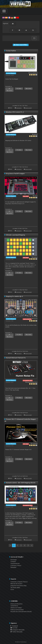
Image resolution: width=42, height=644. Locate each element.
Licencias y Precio (16, 566)
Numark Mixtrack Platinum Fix (16, 358)
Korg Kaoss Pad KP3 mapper (15, 174)
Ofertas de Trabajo (16, 608)
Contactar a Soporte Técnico (19, 582)
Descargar (14, 560)
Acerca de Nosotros (16, 604)
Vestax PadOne (11, 51)
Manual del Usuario (16, 584)
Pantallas (13, 567)
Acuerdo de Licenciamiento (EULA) (21, 612)
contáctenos (14, 606)
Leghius (35, 257)
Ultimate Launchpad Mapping (15, 235)
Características (15, 564)
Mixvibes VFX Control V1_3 (15, 112)
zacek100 (35, 443)
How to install (28, 108)
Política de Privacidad (17, 610)
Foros (12, 589)
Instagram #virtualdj (17, 630)
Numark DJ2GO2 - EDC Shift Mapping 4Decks (21, 483)
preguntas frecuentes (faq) (18, 586)
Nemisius (35, 507)
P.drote (36, 319)
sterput (36, 134)
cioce (36, 196)
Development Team (32, 382)
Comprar (13, 562)
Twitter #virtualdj (16, 632)
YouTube (14, 628)
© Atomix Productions (21, 642)
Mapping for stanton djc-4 (14, 296)
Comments (19, 108)
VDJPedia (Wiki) (15, 588)
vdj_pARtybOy (34, 73)
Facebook (14, 626)
